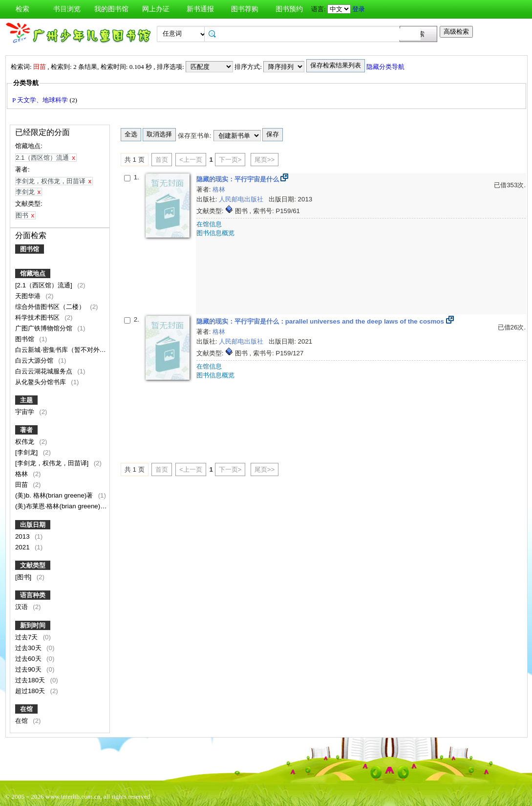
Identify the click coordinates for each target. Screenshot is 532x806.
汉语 (22, 607)
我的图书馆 (111, 9)
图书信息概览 (215, 233)
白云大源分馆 (35, 360)
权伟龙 (26, 442)
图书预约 (289, 9)
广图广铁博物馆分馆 (45, 328)
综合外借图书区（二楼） (51, 307)
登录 (359, 9)
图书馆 (30, 249)
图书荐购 (245, 9)
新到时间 (33, 625)
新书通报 (200, 9)
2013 (23, 536)
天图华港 (29, 296)
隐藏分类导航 (385, 67)
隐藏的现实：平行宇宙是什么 (239, 179)
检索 (22, 9)
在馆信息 (209, 224)
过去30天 (29, 648)
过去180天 (31, 680)
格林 (22, 474)
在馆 (26, 709)
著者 (26, 430)
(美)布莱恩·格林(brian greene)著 (62, 506)
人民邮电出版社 (242, 199)
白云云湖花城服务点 (45, 371)
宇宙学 (26, 412)
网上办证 (156, 9)
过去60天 (29, 659)
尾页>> (265, 160)
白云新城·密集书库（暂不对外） (61, 350)
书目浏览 (67, 9)
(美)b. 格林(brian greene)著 (55, 495)
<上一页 (191, 160)
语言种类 (33, 595)
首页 (162, 160)
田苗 (22, 485)
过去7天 (27, 637)
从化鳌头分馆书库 (42, 382)
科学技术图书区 (38, 317)
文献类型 (33, 565)
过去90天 (29, 669)
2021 (23, 547)
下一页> (230, 160)
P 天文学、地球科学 (41, 100)
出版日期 (33, 525)
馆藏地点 (33, 273)
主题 (26, 400)
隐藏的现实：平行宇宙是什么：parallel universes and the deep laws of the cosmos (321, 321)
